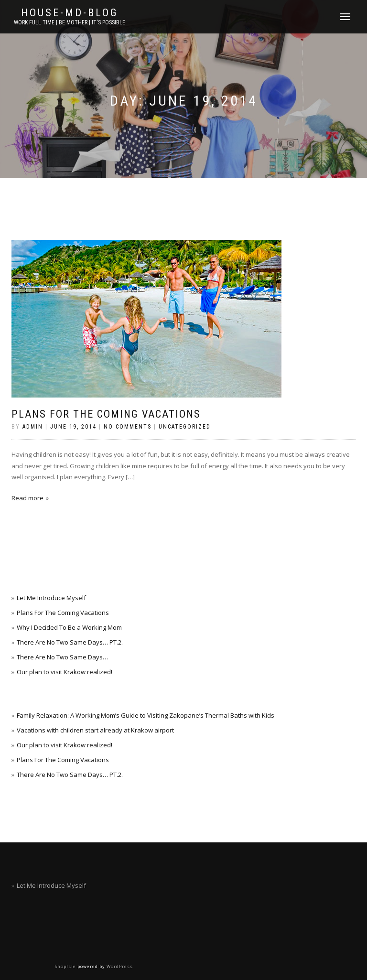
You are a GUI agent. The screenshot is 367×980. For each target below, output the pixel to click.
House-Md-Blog (70, 13)
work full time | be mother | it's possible (70, 22)
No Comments (128, 427)
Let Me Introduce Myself (51, 598)
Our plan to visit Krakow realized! (65, 672)
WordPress (119, 966)
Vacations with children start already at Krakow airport (95, 730)
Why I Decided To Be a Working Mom (69, 627)
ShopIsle (66, 966)
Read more (27, 498)
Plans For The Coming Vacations (106, 414)
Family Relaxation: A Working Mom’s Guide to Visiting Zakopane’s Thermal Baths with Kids (146, 715)
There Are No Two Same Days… (62, 657)
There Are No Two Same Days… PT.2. (70, 642)
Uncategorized (185, 427)
